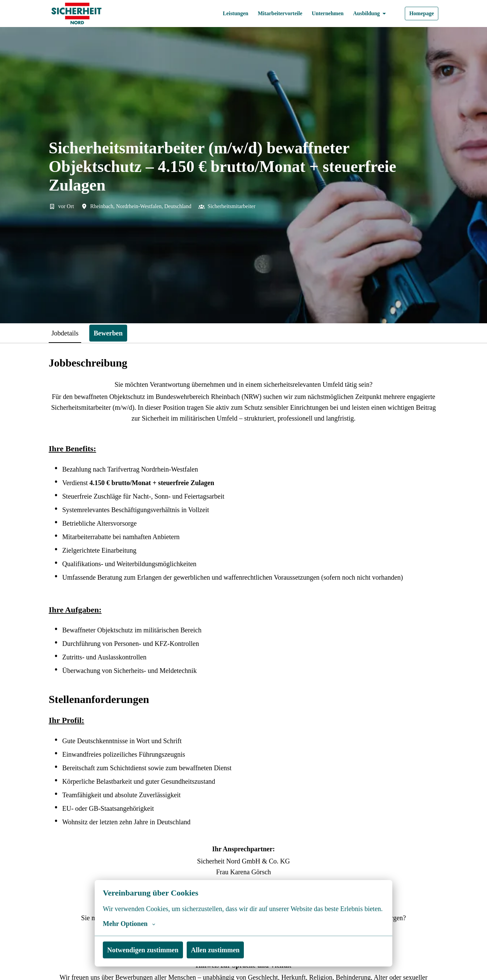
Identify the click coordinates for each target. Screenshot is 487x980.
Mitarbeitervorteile (271, 14)
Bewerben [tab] (114, 333)
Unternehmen (322, 14)
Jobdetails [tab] (67, 333)
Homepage (420, 14)
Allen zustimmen (223, 950)
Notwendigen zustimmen (146, 950)
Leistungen (223, 14)
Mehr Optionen (130, 924)
